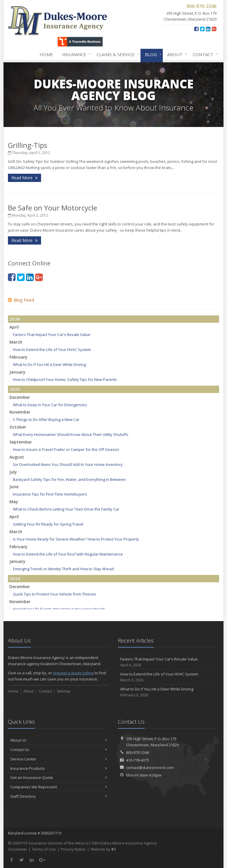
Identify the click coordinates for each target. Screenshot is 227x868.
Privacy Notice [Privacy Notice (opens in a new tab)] (73, 849)
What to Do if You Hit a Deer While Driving (49, 364)
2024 (15, 578)
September (21, 442)
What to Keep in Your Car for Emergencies (50, 405)
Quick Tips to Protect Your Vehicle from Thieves (55, 594)
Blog (152, 54)
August (17, 457)
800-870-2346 (138, 752)
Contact (204, 54)
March (16, 342)
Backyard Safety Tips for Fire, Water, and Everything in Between (69, 479)
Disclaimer (18, 849)
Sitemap (64, 691)
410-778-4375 (138, 760)
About (176, 54)
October (18, 427)
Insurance (75, 54)
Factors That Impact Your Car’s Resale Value (52, 335)
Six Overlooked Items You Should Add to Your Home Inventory (68, 464)
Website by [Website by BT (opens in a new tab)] (103, 849)
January (17, 372)
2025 (15, 389)
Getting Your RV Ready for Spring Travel (48, 524)
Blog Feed (21, 300)
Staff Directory (59, 796)
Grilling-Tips (28, 145)
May (14, 502)
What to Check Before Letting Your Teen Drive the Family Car (66, 509)
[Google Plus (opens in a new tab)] (214, 29)
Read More (24, 178)
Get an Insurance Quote (59, 777)
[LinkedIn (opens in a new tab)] (208, 29)
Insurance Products (59, 768)
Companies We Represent (59, 787)
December (20, 397)
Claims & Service (117, 54)
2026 (15, 319)
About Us (59, 740)
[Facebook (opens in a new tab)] (196, 29)
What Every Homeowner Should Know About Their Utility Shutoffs (71, 434)
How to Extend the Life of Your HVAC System (52, 349)
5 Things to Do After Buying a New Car (46, 419)
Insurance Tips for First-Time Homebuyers (50, 494)
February (18, 357)
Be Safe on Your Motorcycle (52, 208)
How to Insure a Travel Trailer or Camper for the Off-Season (66, 449)
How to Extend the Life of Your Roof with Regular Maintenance (68, 554)
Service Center (59, 759)
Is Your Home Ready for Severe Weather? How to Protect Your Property (76, 539)
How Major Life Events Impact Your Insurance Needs (59, 609)
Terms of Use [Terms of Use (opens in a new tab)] (44, 849)
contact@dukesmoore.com (150, 767)
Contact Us (59, 750)
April (14, 327)
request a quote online (73, 673)
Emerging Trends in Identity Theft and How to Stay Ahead (63, 569)
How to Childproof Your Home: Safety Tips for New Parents (65, 379)
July (13, 472)
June (14, 487)
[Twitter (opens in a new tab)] (202, 29)
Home (46, 54)
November (20, 412)
